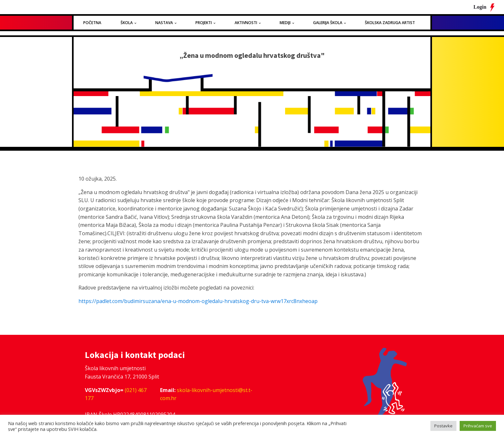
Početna (92, 23)
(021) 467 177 (116, 394)
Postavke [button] (443, 426)
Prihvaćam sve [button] (478, 426)
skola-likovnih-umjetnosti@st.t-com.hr (206, 394)
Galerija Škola (328, 23)
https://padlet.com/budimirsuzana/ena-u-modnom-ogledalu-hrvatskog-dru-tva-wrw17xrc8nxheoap (198, 301)
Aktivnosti (246, 23)
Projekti (204, 23)
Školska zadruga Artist (390, 23)
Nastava (164, 23)
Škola (127, 23)
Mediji (285, 23)
